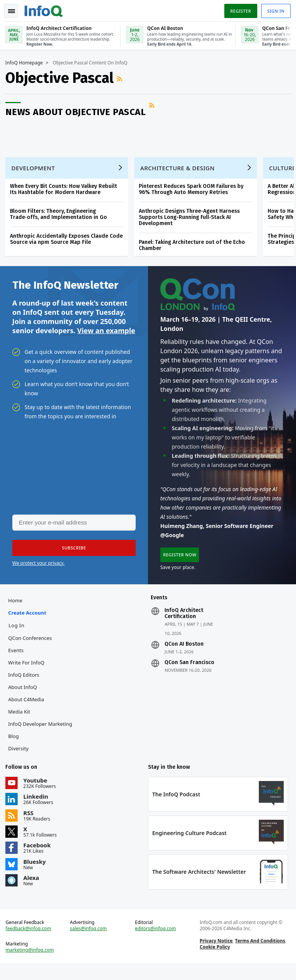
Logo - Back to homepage (46, 8)
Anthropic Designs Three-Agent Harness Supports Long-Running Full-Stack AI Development (192, 221)
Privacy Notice (215, 955)
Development (35, 171)
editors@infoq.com (156, 943)
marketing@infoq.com (32, 965)
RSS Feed (123, 77)
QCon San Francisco (189, 672)
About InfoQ (25, 697)
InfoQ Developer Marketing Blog (42, 740)
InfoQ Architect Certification (184, 623)
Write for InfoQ (28, 672)
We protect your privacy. (38, 570)
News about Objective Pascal (78, 111)
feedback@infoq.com (31, 943)
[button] (72, 555)
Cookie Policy (214, 961)
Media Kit (21, 721)
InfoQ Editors (26, 684)
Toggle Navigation (15, 9)
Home (17, 610)
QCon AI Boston (184, 654)
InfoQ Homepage (26, 62)
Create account (29, 622)
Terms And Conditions (259, 955)
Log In (19, 635)
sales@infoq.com (90, 943)
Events (18, 660)
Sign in (274, 9)
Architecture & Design (180, 171)
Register (238, 9)
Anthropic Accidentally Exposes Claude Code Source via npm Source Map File (69, 243)
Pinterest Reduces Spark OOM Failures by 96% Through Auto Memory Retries (193, 193)
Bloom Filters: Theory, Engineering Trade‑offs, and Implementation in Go (61, 218)
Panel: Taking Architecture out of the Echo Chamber (194, 249)
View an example (106, 336)
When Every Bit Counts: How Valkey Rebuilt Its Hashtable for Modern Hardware (66, 193)
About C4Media (28, 709)
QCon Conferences (32, 648)
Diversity (21, 758)
